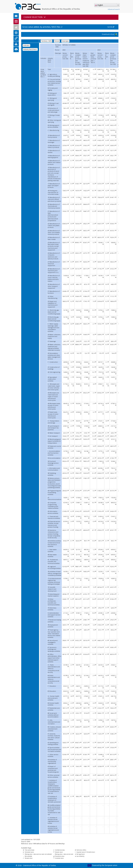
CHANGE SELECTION (35, 17)
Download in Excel (110, 34)
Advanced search (114, 9)
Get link (111, 27)
